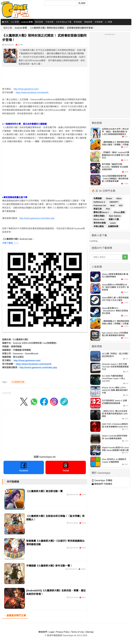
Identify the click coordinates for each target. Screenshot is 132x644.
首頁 (5, 22)
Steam (109, 198)
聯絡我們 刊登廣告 (102, 484)
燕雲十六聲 (114, 219)
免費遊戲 (98, 198)
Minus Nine (99, 219)
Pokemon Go (100, 205)
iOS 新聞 (15, 22)
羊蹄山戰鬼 (99, 226)
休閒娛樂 (99, 22)
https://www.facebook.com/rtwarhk (32, 92)
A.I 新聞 (108, 22)
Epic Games (115, 216)
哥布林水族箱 (100, 223)
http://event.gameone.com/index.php (37, 218)
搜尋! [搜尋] (82, 3)
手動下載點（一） (11, 243)
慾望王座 (98, 209)
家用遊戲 (78, 22)
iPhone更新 (119, 212)
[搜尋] (61, 3)
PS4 (108, 209)
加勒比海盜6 (99, 216)
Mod (113, 205)
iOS (121, 205)
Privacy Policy (63, 632)
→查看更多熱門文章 (15, 616)
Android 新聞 (27, 22)
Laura (113, 223)
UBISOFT (114, 202)
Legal (51, 632)
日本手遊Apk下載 (64, 22)
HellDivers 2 (100, 202)
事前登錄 (39, 22)
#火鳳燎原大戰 (18, 382)
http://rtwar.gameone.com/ (26, 89)
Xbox (119, 198)
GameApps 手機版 (102, 480)
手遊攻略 (49, 22)
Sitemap (90, 632)
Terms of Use (77, 632)
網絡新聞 (88, 22)
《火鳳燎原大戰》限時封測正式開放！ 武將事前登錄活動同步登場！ (62, 28)
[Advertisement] (45, 170)
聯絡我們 (43, 632)
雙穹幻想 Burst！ (102, 212)
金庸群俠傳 (113, 226)
